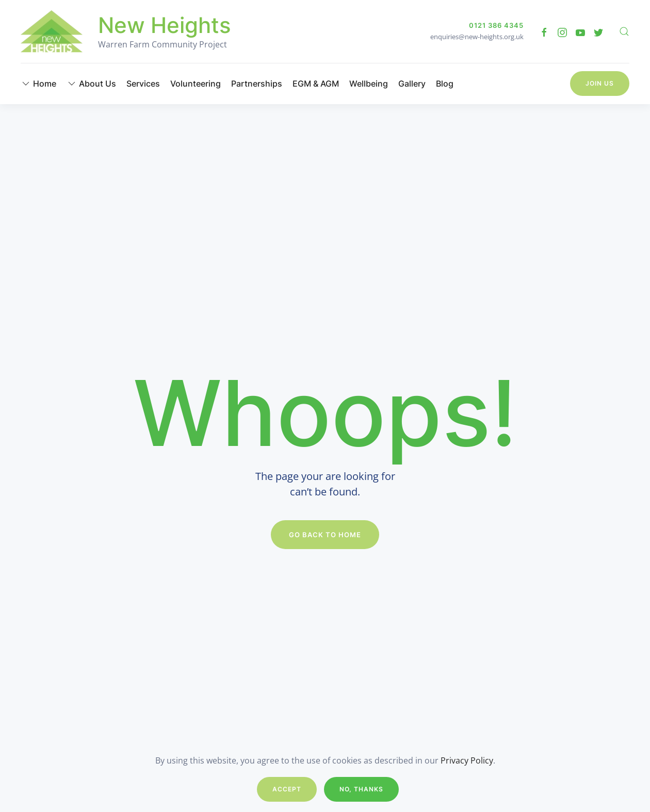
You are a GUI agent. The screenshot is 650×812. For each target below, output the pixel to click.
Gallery (412, 84)
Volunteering (196, 84)
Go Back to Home (325, 535)
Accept (287, 789)
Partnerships (257, 84)
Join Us (600, 83)
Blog (445, 84)
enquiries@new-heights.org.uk (477, 37)
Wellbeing (369, 84)
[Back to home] (52, 31)
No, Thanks (361, 789)
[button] (624, 31)
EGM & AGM (316, 84)
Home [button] (38, 84)
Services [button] (143, 84)
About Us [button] (91, 84)
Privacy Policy (467, 760)
